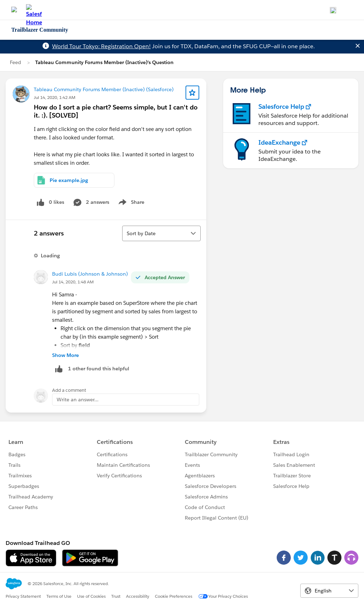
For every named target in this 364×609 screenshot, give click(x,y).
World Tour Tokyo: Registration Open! (101, 46)
